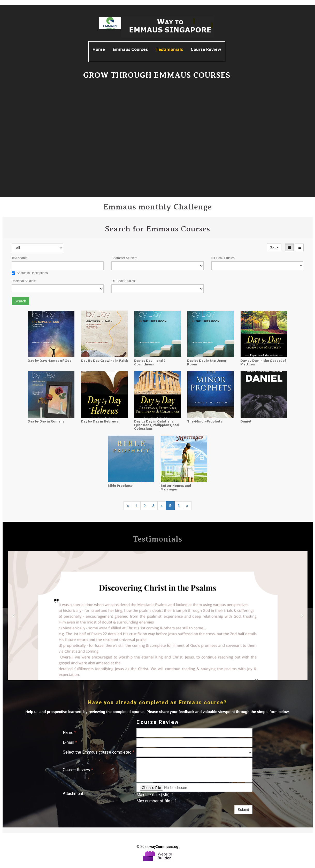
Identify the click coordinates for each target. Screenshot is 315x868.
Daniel (246, 421)
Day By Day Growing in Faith (104, 361)
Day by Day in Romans (46, 421)
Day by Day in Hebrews (100, 421)
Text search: (20, 258)
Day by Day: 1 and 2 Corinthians (150, 362)
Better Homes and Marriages (176, 487)
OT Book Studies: (124, 281)
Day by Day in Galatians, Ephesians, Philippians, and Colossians (156, 425)
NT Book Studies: (223, 258)
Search (20, 301)
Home (99, 49)
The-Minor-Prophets (205, 421)
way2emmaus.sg (164, 847)
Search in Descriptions (30, 273)
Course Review (206, 49)
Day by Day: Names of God (50, 361)
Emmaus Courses (130, 49)
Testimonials (169, 49)
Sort (274, 247)
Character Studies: (124, 258)
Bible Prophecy (120, 486)
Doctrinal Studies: (24, 281)
